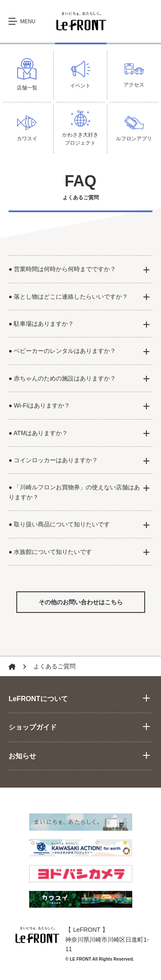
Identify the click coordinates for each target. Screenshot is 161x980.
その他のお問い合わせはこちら (81, 602)
